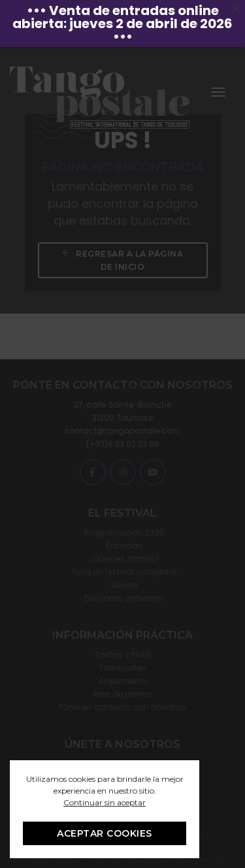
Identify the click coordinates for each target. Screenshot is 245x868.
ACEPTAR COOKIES (105, 833)
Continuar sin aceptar (105, 802)
